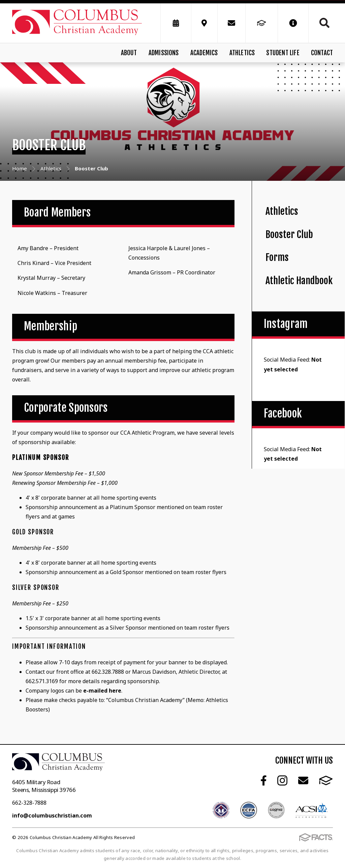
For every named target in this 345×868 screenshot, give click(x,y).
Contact (322, 53)
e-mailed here (102, 691)
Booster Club (289, 235)
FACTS (326, 780)
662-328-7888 (29, 803)
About (129, 53)
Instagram (282, 780)
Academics (204, 53)
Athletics (242, 53)
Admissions (164, 53)
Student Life (283, 53)
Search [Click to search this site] (324, 23)
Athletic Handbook (299, 281)
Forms (277, 257)
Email (303, 780)
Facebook (264, 780)
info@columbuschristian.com (52, 815)
